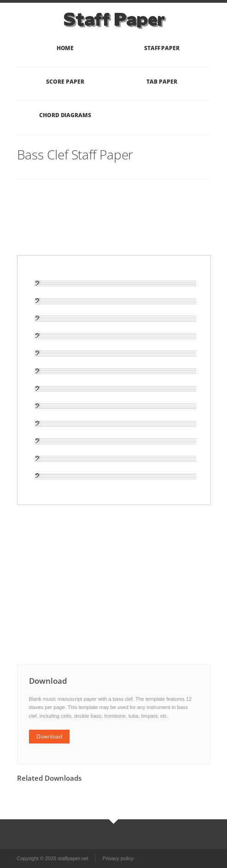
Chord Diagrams (65, 115)
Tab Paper (162, 82)
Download (49, 736)
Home (65, 48)
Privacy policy (118, 858)
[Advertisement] (54, 226)
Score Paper (65, 82)
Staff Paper (162, 48)
